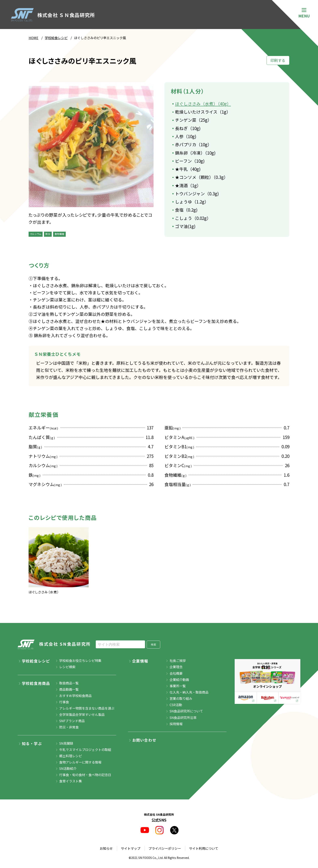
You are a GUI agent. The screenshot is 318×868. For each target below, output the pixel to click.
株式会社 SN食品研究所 (54, 645)
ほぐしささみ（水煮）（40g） (203, 104)
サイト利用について (204, 848)
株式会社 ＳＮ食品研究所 (53, 15)
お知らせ (106, 848)
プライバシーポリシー (165, 848)
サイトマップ (131, 848)
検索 (154, 645)
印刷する (278, 60)
